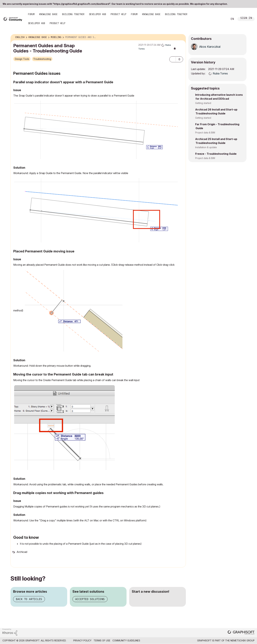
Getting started (203, 103)
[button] (173, 59)
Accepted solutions (90, 599)
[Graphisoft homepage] (241, 633)
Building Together (73, 14)
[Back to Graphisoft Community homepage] (13, 19)
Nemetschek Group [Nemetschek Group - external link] (242, 640)
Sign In (246, 18)
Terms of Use (102, 640)
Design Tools (22, 59)
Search (222, 19)
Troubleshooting (42, 59)
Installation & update (206, 147)
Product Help (119, 14)
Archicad (22, 552)
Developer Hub (98, 14)
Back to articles (29, 599)
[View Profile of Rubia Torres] (220, 73)
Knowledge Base (48, 14)
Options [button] (181, 37)
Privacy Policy (82, 640)
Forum (31, 14)
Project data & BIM (205, 133)
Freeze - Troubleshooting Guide (216, 154)
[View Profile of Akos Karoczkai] (210, 47)
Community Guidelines (126, 640)
